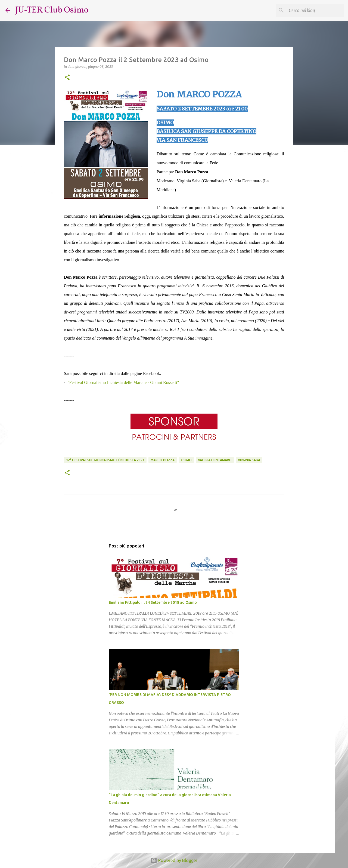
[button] (67, 78)
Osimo (186, 460)
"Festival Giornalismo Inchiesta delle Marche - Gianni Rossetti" (123, 382)
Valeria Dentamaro (215, 460)
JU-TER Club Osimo (52, 10)
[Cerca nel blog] (315, 10)
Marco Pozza (163, 460)
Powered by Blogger (174, 860)
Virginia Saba (249, 460)
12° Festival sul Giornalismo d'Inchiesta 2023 (105, 460)
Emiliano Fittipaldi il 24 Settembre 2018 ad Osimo (153, 602)
